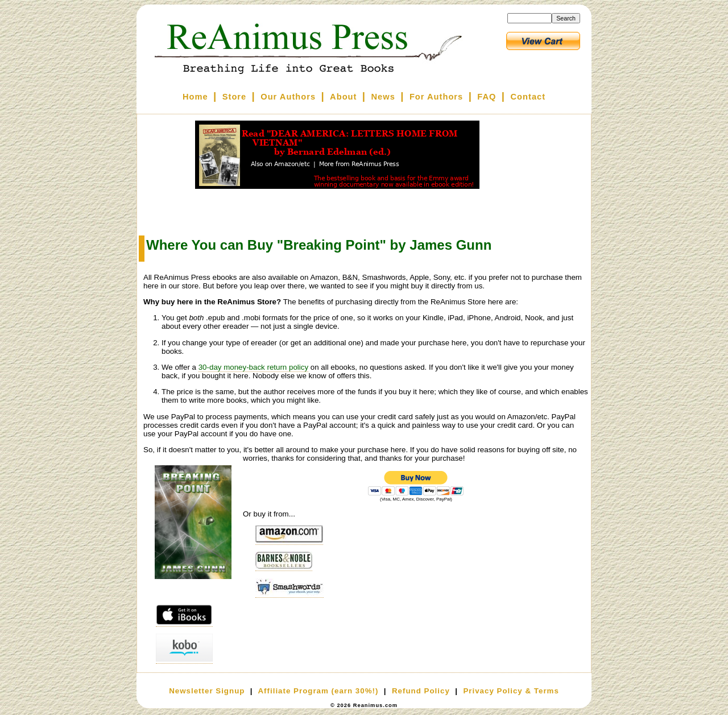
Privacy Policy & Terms (511, 691)
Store (234, 97)
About (343, 97)
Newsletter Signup (207, 691)
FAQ (487, 97)
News (383, 97)
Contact (528, 97)
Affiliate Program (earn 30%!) (318, 691)
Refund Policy (421, 691)
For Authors (436, 97)
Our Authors (288, 97)
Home (195, 97)
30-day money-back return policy (253, 367)
